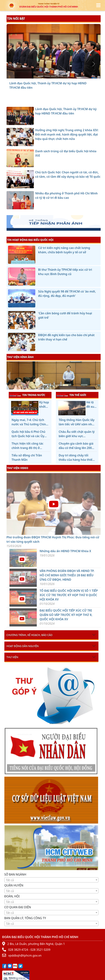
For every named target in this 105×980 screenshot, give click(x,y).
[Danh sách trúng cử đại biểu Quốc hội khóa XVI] (54, 76)
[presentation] (9, 376)
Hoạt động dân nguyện (23, 646)
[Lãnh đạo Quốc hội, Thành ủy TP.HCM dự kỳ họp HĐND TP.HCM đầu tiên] (41, 76)
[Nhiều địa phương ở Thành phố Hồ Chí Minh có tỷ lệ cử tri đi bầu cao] (67, 76)
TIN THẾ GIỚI (71, 395)
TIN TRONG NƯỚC (27, 395)
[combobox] (51, 880)
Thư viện (12, 657)
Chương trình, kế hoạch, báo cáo (29, 635)
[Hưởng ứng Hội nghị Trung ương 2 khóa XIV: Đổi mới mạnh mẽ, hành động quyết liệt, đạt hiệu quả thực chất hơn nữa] (47, 76)
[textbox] (51, 880)
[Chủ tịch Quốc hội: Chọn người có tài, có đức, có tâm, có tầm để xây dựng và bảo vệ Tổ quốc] (60, 76)
